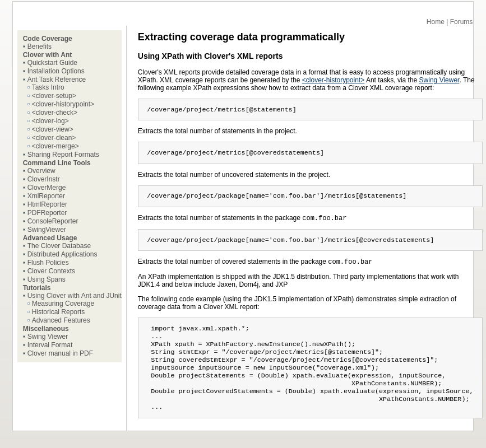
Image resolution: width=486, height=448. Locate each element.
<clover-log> (50, 121)
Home (436, 22)
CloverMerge (47, 188)
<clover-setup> (54, 96)
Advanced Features (61, 320)
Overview (41, 171)
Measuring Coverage (63, 304)
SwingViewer (47, 230)
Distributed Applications (63, 254)
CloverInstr (44, 179)
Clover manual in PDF (60, 353)
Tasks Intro (48, 87)
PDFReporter (47, 213)
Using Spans (47, 279)
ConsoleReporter (53, 221)
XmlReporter (46, 196)
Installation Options (56, 71)
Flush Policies (48, 263)
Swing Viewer (48, 337)
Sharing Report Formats (63, 155)
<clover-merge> (55, 146)
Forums (462, 22)
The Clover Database (59, 246)
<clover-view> (53, 129)
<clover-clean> (54, 138)
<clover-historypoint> (63, 104)
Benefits (40, 46)
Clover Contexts (51, 271)
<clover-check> (55, 113)
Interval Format (50, 345)
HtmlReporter (47, 204)
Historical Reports (59, 312)
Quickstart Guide (52, 63)
